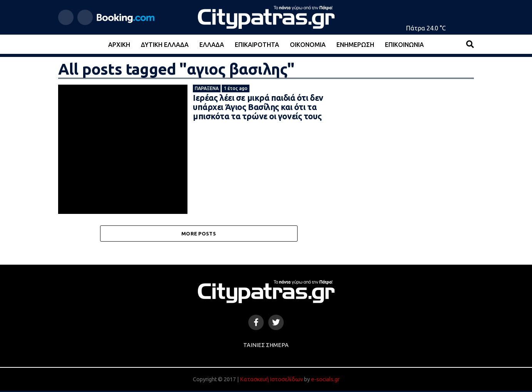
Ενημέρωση (355, 45)
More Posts (199, 234)
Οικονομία (308, 45)
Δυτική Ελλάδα (165, 45)
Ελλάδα (212, 45)
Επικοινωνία (404, 45)
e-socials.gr (325, 380)
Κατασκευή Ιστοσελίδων (271, 380)
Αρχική (119, 45)
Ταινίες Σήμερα (266, 346)
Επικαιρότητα (257, 45)
